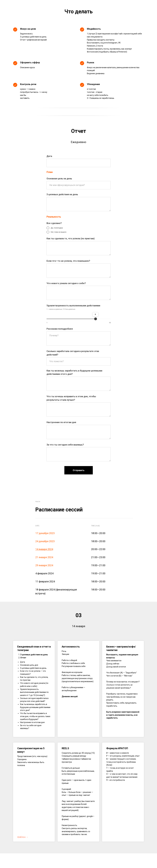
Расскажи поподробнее (60, 329)
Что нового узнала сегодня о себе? (66, 283)
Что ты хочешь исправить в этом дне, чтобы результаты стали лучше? (71, 398)
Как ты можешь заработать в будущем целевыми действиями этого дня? (74, 372)
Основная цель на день (59, 179)
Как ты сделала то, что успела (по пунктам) (71, 239)
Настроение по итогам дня (61, 422)
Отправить (79, 470)
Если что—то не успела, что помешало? (68, 261)
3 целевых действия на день (62, 194)
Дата (49, 156)
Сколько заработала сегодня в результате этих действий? (73, 353)
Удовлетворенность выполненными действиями (73, 306)
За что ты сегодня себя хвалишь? (65, 445)
